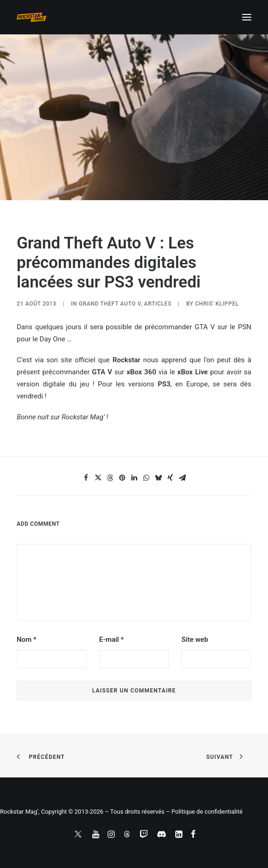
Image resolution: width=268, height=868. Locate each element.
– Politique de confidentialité (204, 812)
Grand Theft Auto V (110, 304)
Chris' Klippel (217, 304)
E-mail (112, 640)
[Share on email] (182, 478)
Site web (195, 640)
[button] (247, 17)
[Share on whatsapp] (146, 478)
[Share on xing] (170, 478)
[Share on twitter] (98, 478)
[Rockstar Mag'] (32, 17)
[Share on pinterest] (122, 478)
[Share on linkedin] (134, 478)
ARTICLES (158, 304)
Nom (27, 640)
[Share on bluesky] (158, 478)
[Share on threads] (110, 478)
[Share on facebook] (86, 478)
